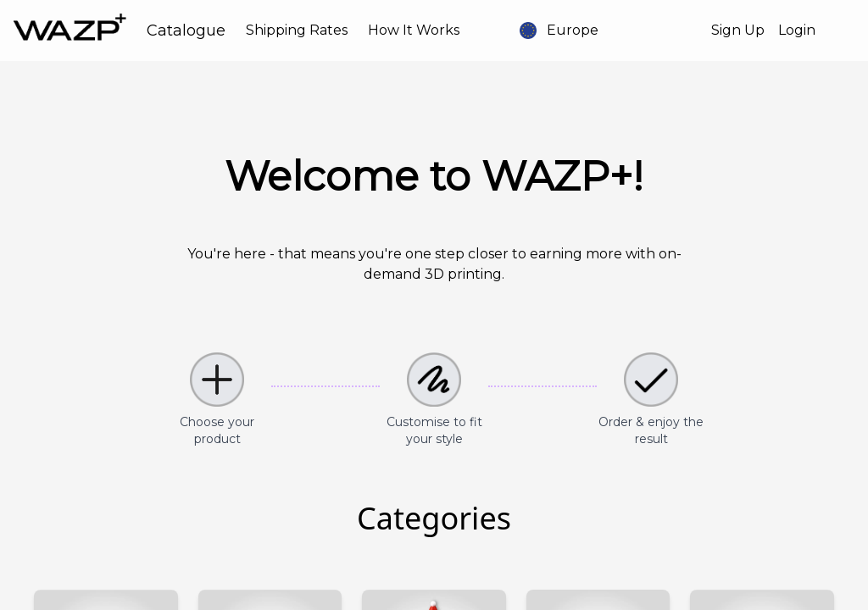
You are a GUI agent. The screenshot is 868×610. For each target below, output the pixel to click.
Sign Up (738, 30)
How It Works (414, 30)
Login (797, 30)
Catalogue (186, 30)
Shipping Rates (297, 30)
